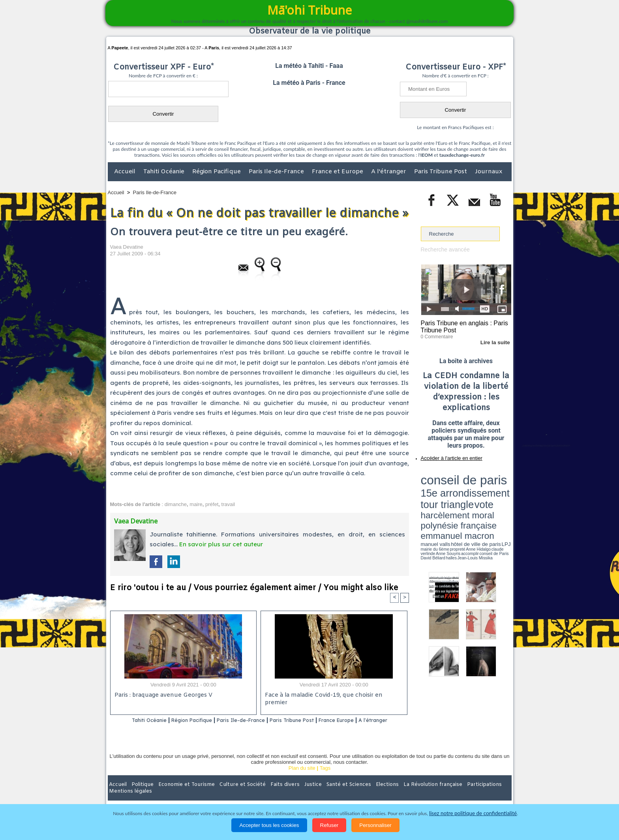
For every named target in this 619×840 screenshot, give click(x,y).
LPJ (423, 498)
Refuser (329, 825)
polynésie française (485, 488)
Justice (294, 795)
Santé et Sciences (327, 795)
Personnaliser (375, 825)
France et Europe (338, 172)
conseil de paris (445, 474)
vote (497, 482)
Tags (325, 778)
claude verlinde (476, 499)
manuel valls (472, 494)
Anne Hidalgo (460, 499)
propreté (448, 499)
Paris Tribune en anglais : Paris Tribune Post (462, 326)
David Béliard (445, 501)
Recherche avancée (444, 249)
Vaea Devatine (127, 247)
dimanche (176, 504)
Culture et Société (231, 795)
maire (196, 504)
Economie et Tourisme (180, 795)
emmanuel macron (442, 494)
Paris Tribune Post (441, 172)
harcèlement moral (442, 488)
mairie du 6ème (434, 499)
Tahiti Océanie (165, 172)
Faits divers (270, 795)
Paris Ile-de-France (277, 172)
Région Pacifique (217, 172)
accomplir (504, 499)
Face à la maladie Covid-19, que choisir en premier (333, 696)
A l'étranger (389, 172)
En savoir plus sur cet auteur (221, 544)
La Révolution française (403, 795)
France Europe (365, 721)
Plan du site (302, 778)
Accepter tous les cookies (269, 825)
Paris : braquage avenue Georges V (162, 696)
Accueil (126, 172)
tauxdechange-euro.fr (462, 155)
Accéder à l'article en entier (447, 456)
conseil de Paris (429, 501)
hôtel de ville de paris (495, 494)
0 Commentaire (436, 335)
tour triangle (476, 482)
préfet (212, 504)
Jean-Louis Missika (470, 501)
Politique (140, 795)
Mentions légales (490, 795)
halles (456, 501)
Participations (451, 795)
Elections (362, 795)
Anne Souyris (491, 499)
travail (228, 504)
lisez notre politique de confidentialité (473, 813)
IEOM (427, 155)
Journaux (489, 172)
